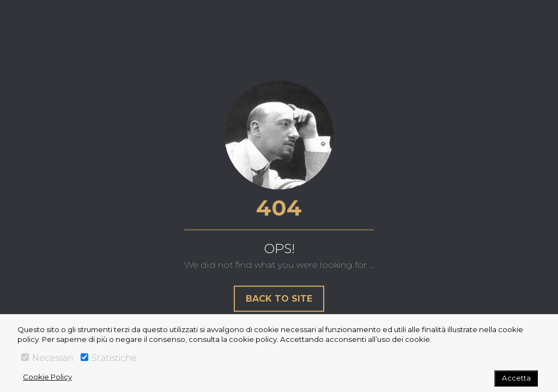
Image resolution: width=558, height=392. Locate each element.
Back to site (279, 298)
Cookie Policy (47, 377)
